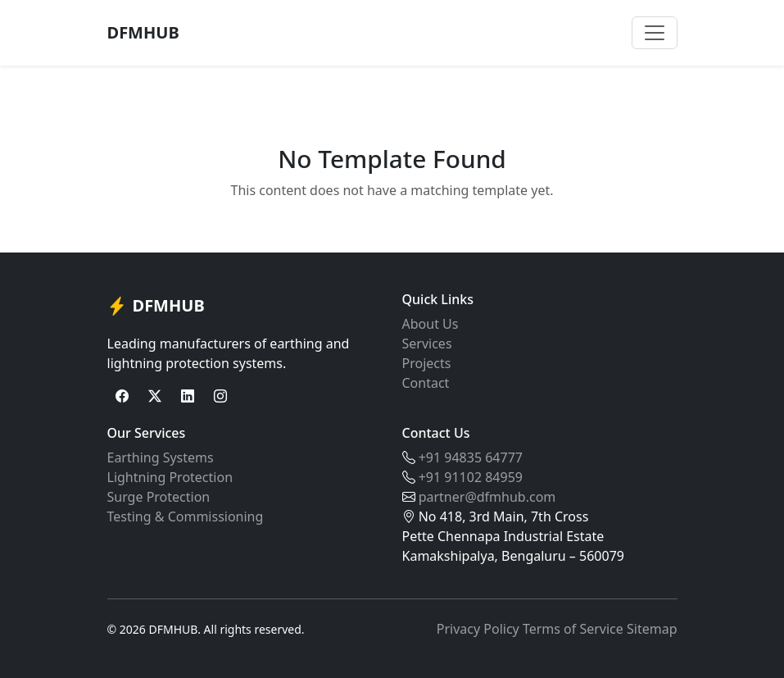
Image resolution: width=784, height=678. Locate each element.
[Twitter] (155, 396)
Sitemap (652, 629)
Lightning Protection (170, 477)
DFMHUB (143, 32)
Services (427, 344)
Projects (427, 363)
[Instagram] (220, 396)
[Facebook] (122, 396)
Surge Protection (159, 497)
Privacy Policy (478, 629)
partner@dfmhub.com (487, 497)
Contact (426, 383)
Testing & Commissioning (186, 516)
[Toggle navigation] (655, 33)
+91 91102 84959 (471, 477)
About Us (431, 324)
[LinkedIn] (188, 396)
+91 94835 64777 (471, 457)
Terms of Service (573, 629)
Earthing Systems (161, 457)
